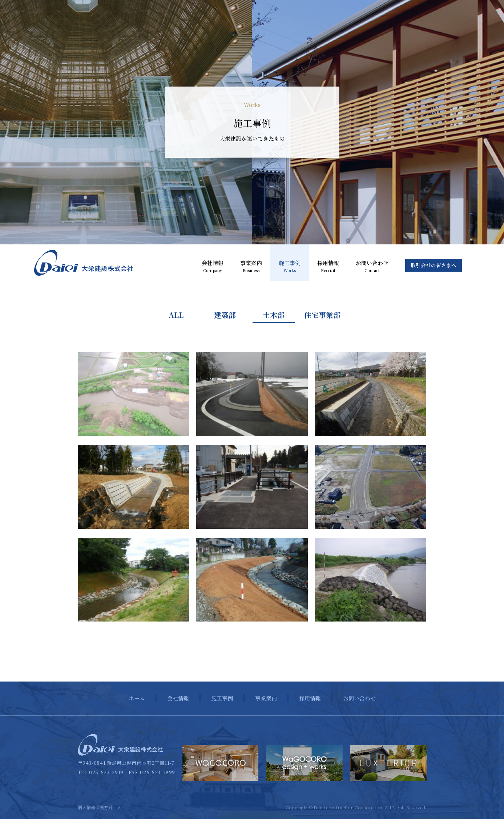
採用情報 (328, 267)
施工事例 (290, 267)
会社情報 (213, 267)
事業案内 (251, 267)
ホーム (137, 698)
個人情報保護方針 (95, 807)
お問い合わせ (372, 267)
